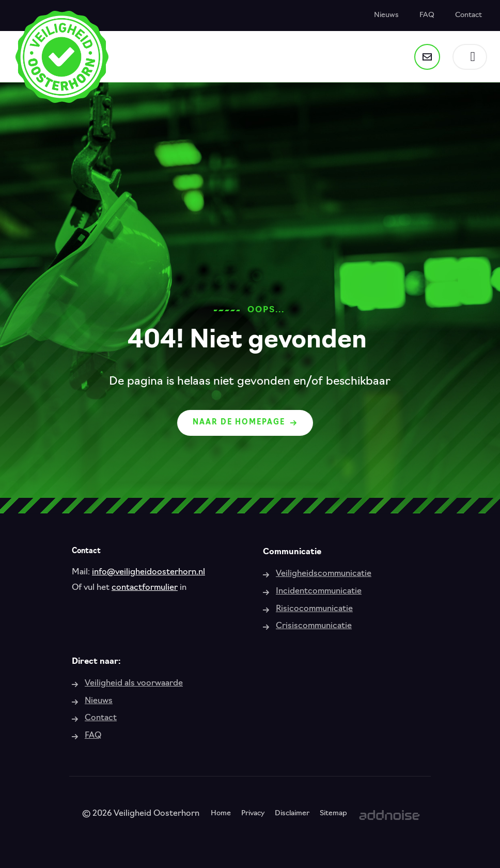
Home (221, 814)
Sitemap (333, 814)
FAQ (427, 15)
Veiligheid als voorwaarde (134, 683)
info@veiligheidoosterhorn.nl (149, 572)
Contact (468, 15)
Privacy (253, 814)
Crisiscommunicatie (314, 626)
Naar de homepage (245, 423)
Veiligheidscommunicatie (324, 574)
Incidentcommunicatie (319, 591)
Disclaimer (292, 814)
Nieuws (386, 15)
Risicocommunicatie (314, 609)
